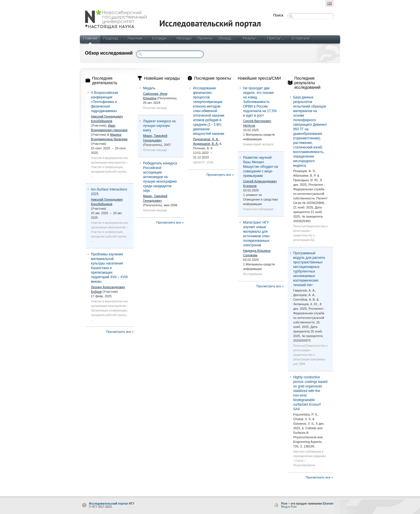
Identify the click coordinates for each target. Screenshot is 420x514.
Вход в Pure (289, 507)
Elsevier (328, 504)
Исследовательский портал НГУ (112, 504)
